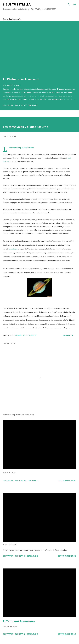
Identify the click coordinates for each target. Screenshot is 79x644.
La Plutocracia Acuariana (21, 79)
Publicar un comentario (27, 105)
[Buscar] (69, 4)
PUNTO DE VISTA (21, 335)
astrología (13, 249)
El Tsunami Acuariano (19, 621)
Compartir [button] (8, 105)
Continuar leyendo (67, 480)
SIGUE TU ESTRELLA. (17, 4)
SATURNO (33, 335)
